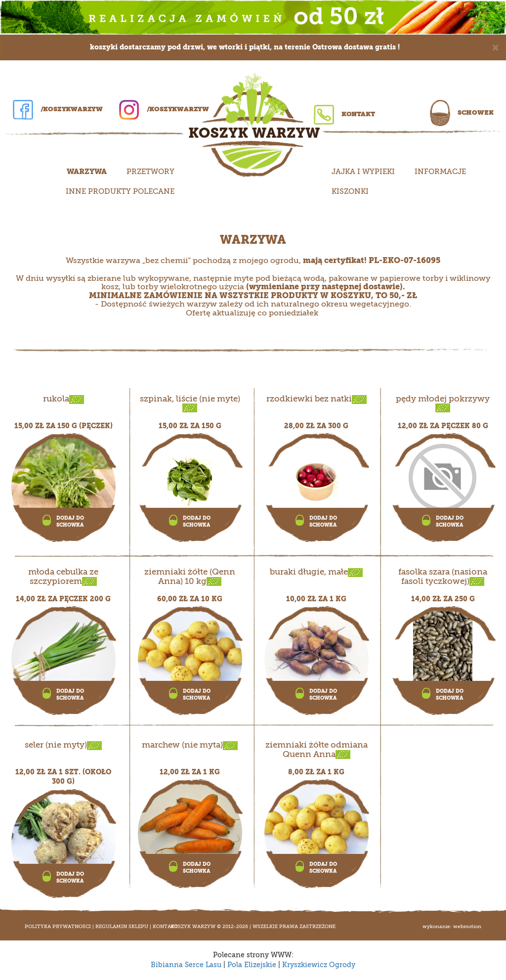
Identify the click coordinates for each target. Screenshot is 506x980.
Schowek (462, 112)
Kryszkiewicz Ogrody (319, 965)
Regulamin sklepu (122, 927)
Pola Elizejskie (252, 965)
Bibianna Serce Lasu (186, 965)
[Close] (495, 47)
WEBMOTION (467, 927)
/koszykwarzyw (58, 109)
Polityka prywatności (58, 927)
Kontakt (344, 114)
